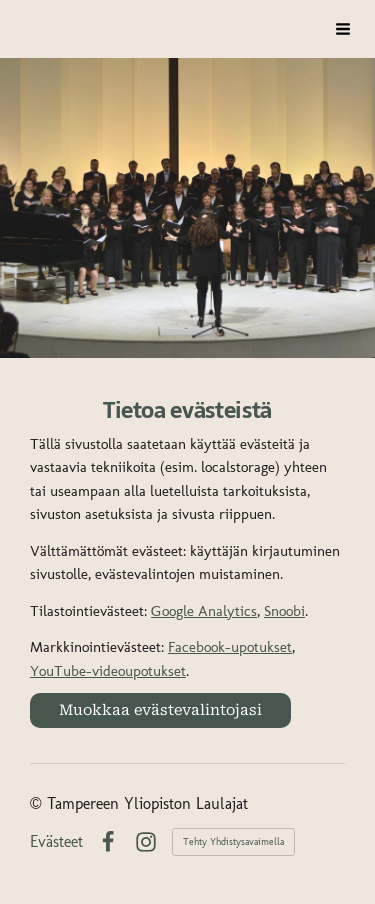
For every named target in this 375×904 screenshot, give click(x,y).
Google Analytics (204, 611)
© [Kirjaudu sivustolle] (38, 803)
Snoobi (284, 611)
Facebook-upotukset (230, 647)
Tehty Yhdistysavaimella (233, 842)
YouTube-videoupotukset (108, 671)
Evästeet (56, 842)
